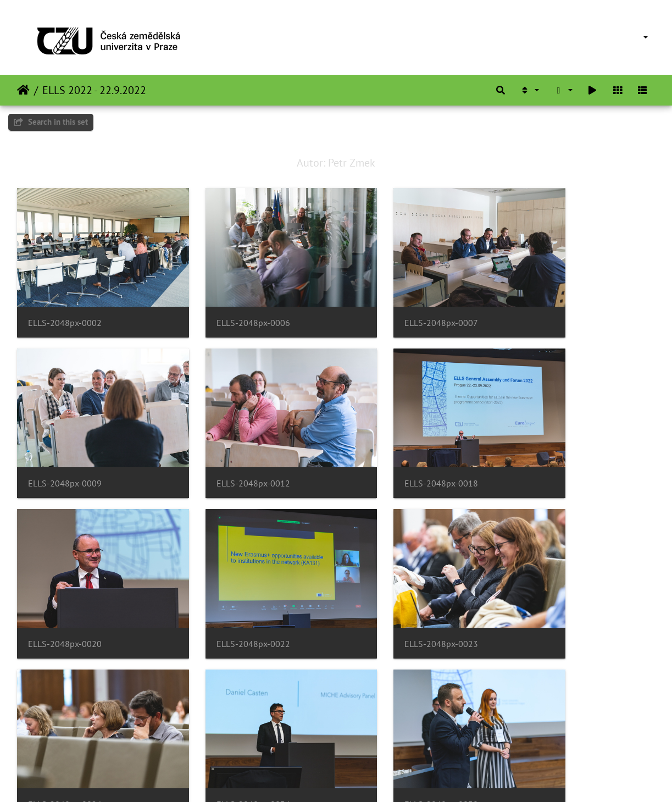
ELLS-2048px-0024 (229, 593)
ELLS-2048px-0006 (229, 306)
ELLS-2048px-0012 (65, 449)
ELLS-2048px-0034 (392, 593)
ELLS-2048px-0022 (556, 449)
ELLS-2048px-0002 (65, 306)
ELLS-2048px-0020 (392, 449)
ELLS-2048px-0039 (65, 736)
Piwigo (359, 779)
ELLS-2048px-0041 (229, 736)
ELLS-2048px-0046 (392, 736)
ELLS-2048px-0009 (556, 306)
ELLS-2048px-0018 (229, 449)
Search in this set (51, 122)
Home (23, 90)
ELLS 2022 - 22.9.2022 (94, 90)
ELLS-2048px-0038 (556, 593)
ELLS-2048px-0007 (392, 306)
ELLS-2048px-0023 (65, 593)
